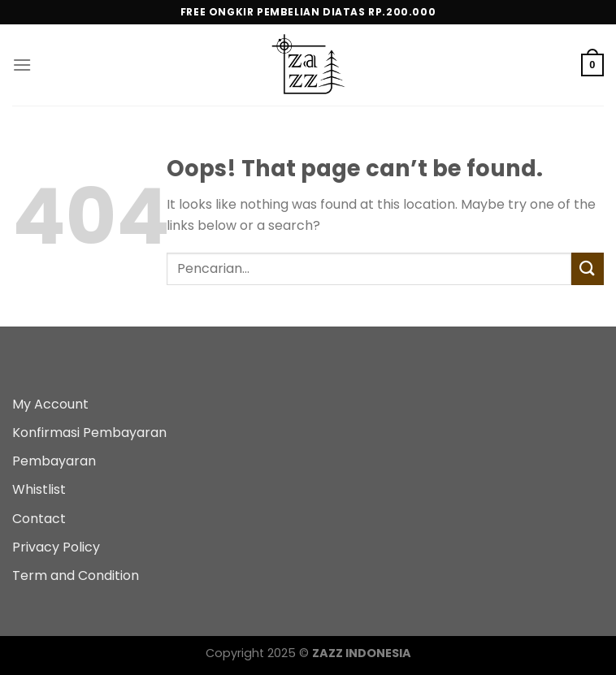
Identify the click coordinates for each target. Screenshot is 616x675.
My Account (50, 404)
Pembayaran (54, 461)
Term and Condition (76, 575)
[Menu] (22, 65)
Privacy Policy (56, 547)
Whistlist (39, 489)
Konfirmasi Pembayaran (89, 433)
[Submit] (588, 268)
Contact (39, 519)
